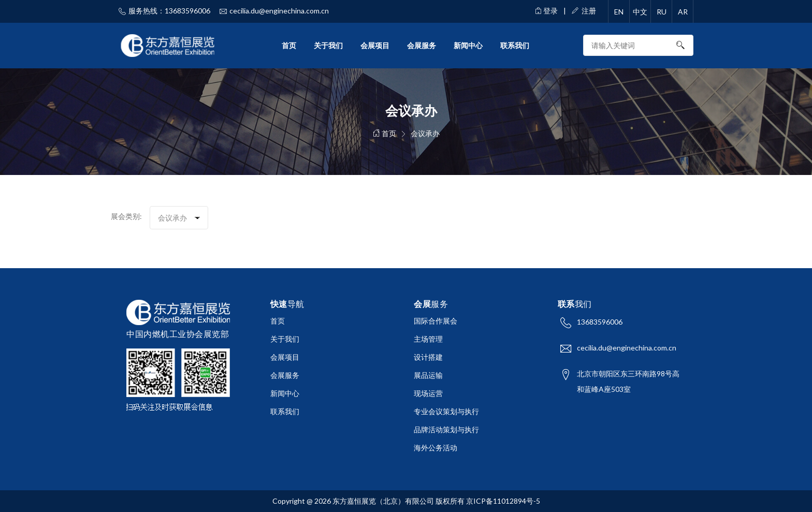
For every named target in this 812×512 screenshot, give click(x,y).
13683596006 (600, 322)
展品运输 (428, 375)
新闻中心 (468, 45)
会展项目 (375, 45)
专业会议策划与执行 (446, 411)
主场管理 (428, 339)
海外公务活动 (436, 448)
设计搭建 (428, 357)
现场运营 (428, 393)
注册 (584, 11)
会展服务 (422, 45)
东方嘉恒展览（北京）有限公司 (383, 501)
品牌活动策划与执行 (446, 429)
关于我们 (328, 45)
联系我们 (515, 45)
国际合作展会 (436, 321)
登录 (546, 11)
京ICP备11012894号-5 (503, 501)
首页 (289, 45)
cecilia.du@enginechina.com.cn (627, 348)
